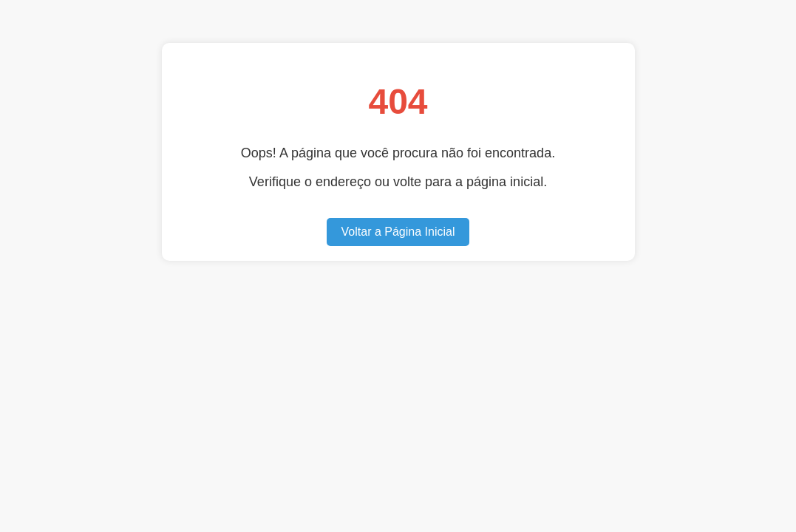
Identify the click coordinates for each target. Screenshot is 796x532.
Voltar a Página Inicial (398, 232)
